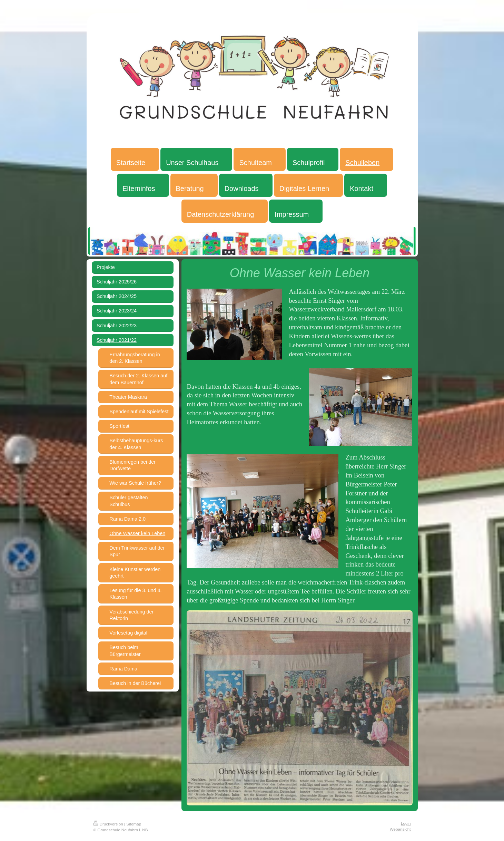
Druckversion (108, 824)
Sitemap (134, 824)
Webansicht (400, 829)
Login (406, 823)
